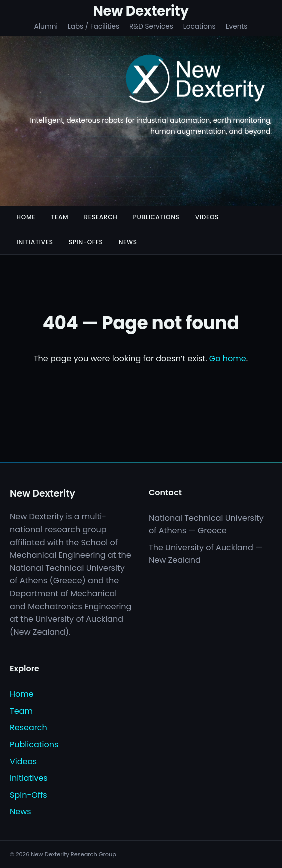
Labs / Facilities (94, 26)
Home (26, 217)
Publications (157, 217)
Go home (228, 359)
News (128, 242)
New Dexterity (141, 11)
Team (60, 217)
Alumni (46, 26)
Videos (207, 217)
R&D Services (151, 26)
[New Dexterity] (196, 80)
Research (101, 217)
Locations (200, 26)
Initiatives (35, 242)
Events (237, 26)
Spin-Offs (86, 242)
